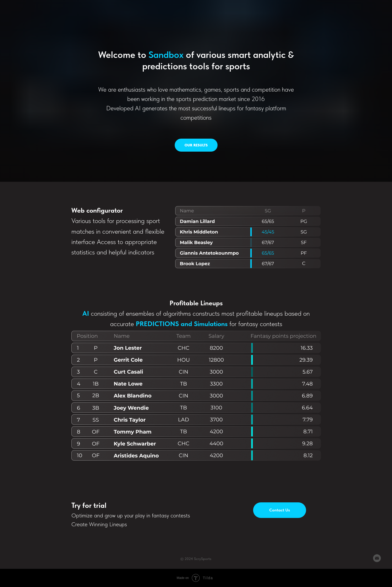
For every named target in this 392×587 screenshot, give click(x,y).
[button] (280, 510)
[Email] (377, 561)
